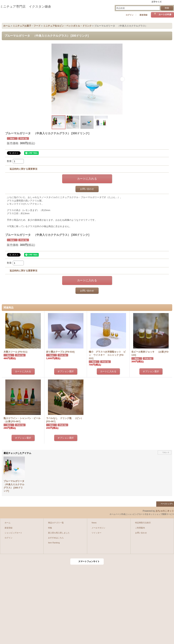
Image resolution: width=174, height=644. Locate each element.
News (94, 523)
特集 (50, 528)
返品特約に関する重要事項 (23, 169)
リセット (166, 452)
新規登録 (143, 15)
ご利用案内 (140, 528)
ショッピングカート (13, 533)
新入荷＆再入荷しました (59, 533)
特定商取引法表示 (143, 523)
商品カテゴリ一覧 (56, 523)
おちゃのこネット (165, 511)
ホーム (8, 523)
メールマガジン (98, 528)
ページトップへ (167, 504)
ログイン (130, 15)
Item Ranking (54, 543)
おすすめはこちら (56, 538)
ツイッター (96, 533)
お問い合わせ (87, 189)
